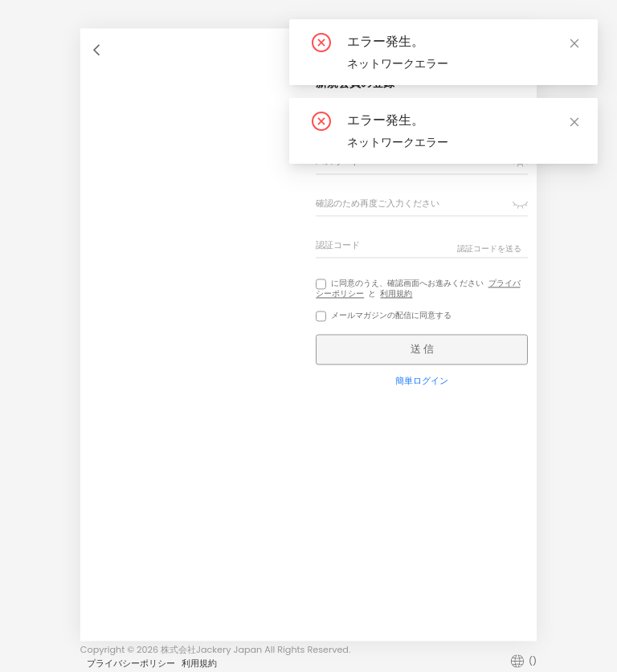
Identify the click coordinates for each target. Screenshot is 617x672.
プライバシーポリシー (131, 664)
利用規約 (396, 293)
